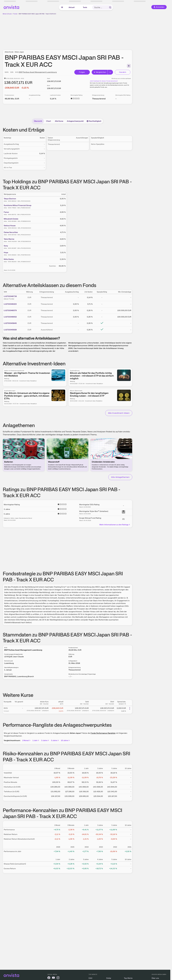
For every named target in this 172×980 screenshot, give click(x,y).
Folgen (82, 72)
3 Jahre (45, 740)
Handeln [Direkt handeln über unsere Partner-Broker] (123, 72)
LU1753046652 (10, 317)
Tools (85, 7)
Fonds (15, 14)
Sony (6, 246)
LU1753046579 (10, 310)
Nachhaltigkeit (94, 121)
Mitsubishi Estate (11, 219)
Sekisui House (10, 226)
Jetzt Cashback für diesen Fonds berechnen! (104, 81)
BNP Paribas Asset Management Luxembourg (38, 72)
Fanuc (6, 212)
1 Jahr (36, 740)
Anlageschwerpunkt (75, 121)
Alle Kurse (59, 121)
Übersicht (38, 121)
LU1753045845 (10, 323)
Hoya (6, 252)
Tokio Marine (9, 239)
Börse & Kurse (7, 14)
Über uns (155, 978)
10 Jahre (65, 740)
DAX (90, 978)
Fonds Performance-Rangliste (103, 733)
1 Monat (26, 740)
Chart (49, 121)
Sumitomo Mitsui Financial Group (18, 205)
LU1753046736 (10, 296)
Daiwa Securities (11, 232)
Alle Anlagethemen (120, 477)
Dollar (109, 978)
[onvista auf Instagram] (58, 978)
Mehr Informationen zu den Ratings (115, 525)
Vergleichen (100, 72)
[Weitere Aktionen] (130, 708)
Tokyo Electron (10, 199)
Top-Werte (128, 978)
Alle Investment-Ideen (119, 413)
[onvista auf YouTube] (53, 978)
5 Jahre (55, 740)
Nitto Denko (9, 259)
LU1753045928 (10, 330)
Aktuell (72, 7)
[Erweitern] (110, 72)
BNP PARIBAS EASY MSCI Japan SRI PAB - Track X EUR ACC (37, 14)
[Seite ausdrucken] (129, 66)
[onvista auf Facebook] (49, 978)
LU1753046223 (10, 304)
